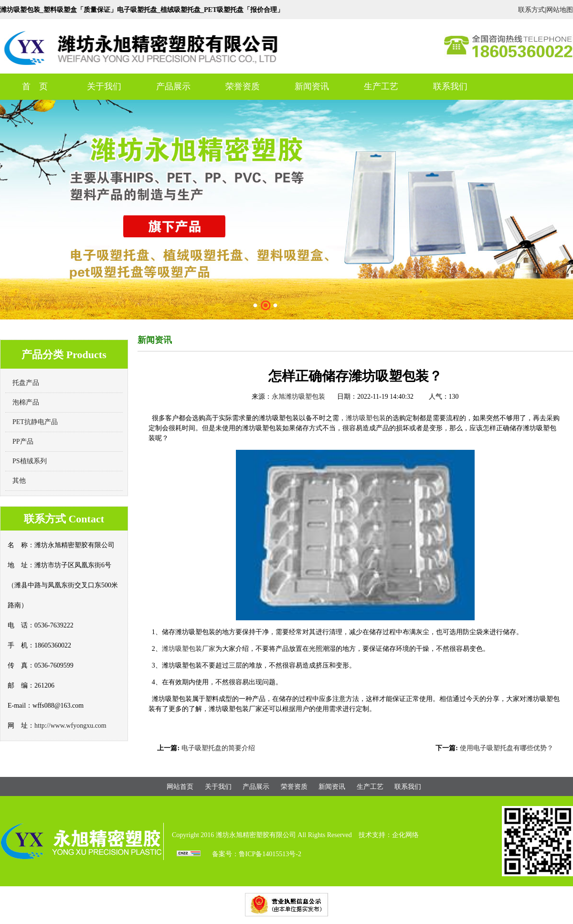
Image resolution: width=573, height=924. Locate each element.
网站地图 (560, 10)
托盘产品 (26, 383)
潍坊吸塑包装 (366, 418)
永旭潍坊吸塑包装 (298, 397)
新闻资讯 (312, 86)
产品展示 (173, 86)
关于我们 (104, 86)
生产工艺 (381, 86)
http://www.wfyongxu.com (70, 726)
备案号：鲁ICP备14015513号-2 (257, 854)
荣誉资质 (243, 86)
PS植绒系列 (30, 461)
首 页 (35, 86)
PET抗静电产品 (35, 422)
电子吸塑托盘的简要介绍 (218, 748)
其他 (19, 481)
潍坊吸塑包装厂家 (189, 649)
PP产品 (23, 441)
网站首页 (180, 787)
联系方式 (531, 10)
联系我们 (450, 86)
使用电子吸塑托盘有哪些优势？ (507, 748)
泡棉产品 (26, 402)
